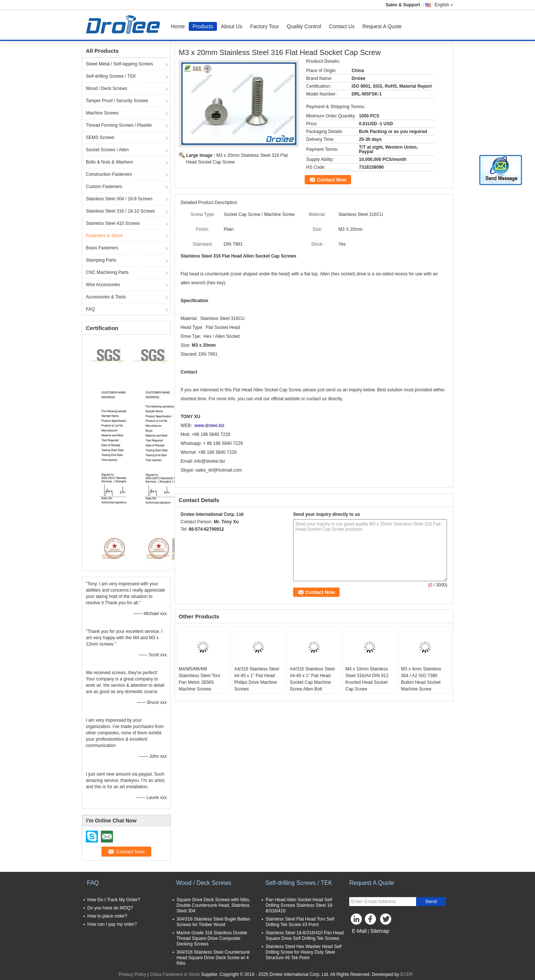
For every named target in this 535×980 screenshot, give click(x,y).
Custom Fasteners (104, 187)
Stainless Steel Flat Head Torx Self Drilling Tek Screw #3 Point (300, 922)
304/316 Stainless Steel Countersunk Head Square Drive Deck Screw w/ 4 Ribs (213, 958)
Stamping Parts (101, 260)
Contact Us (342, 26)
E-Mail (359, 931)
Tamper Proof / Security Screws (117, 101)
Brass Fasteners (102, 248)
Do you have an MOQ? (110, 908)
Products (203, 26)
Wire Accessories (103, 285)
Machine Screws (102, 113)
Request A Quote (382, 26)
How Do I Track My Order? (114, 900)
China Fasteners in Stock (175, 974)
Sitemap (380, 931)
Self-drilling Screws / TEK (111, 76)
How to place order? (107, 916)
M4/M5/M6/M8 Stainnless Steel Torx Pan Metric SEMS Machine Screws (200, 679)
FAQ (90, 309)
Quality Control (304, 26)
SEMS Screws (100, 138)
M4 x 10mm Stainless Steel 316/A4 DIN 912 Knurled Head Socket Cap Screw (367, 679)
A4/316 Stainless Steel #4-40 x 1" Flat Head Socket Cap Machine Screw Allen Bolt (312, 679)
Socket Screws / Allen (107, 150)
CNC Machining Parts (107, 272)
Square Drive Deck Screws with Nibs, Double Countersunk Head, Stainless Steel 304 (213, 905)
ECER (407, 974)
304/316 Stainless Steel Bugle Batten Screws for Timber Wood (213, 922)
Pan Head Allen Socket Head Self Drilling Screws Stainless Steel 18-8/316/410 (300, 905)
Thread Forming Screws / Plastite (119, 125)
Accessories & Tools (106, 297)
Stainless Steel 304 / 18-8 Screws (119, 199)
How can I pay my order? (112, 924)
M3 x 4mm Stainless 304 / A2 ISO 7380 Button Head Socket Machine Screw (421, 679)
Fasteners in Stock (104, 236)
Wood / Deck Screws (106, 88)
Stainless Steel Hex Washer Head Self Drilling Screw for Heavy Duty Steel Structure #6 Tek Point (304, 952)
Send (431, 901)
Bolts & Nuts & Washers (110, 162)
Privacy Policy (132, 974)
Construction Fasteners (109, 174)
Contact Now (332, 180)
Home (178, 26)
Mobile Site (362, 940)
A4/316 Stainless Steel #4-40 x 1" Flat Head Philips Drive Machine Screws (257, 679)
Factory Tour (265, 26)
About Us (232, 26)
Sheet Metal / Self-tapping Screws (119, 64)
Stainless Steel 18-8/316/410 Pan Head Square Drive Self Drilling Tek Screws (305, 936)
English (444, 5)
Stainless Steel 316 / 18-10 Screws (120, 211)
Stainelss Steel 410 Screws (113, 223)
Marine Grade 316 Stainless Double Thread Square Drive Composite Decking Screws (212, 938)
